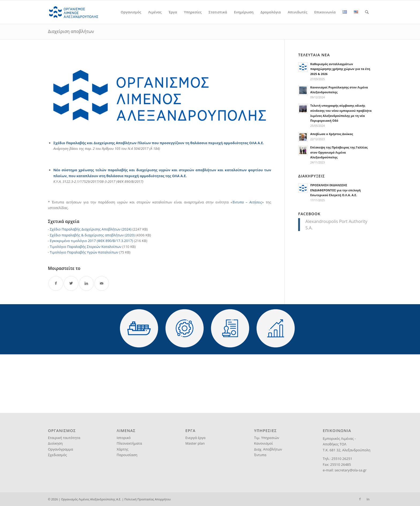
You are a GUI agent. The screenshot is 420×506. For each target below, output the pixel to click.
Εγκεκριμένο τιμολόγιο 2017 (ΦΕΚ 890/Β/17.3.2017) (91, 241)
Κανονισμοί (264, 443)
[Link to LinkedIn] (368, 499)
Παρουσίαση (127, 455)
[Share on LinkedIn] (86, 283)
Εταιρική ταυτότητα (64, 438)
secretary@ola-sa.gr (350, 470)
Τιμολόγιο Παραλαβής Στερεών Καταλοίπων (86, 247)
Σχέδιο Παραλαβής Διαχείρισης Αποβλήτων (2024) (91, 229)
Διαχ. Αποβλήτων (268, 449)
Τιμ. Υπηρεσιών (267, 438)
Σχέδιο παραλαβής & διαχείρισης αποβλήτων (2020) (92, 235)
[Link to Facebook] (360, 499)
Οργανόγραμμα (61, 449)
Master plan (195, 443)
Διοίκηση (55, 443)
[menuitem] (131, 12)
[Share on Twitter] (71, 283)
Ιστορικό (124, 438)
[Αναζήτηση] (367, 12)
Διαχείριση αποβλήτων (71, 31)
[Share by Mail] (102, 283)
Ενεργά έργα (195, 438)
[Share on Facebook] (56, 283)
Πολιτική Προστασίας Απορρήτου (147, 499)
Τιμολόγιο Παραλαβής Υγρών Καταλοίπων (84, 252)
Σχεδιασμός (57, 455)
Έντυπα (260, 455)
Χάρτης (123, 449)
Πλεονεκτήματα (130, 443)
